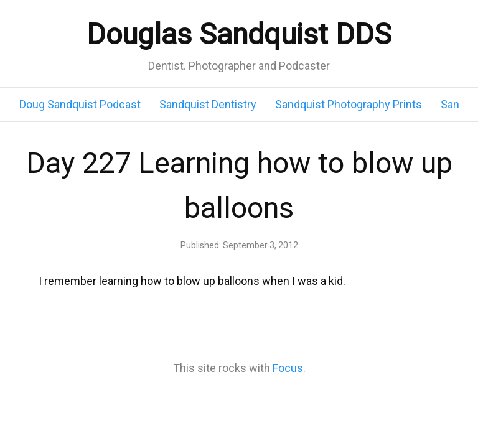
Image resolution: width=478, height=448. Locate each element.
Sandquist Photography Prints (349, 104)
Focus (288, 368)
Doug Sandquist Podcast (80, 104)
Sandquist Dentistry (208, 104)
